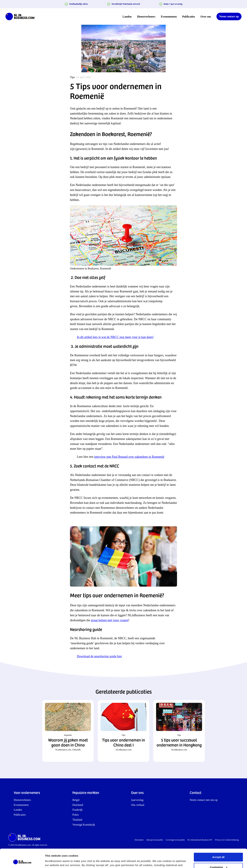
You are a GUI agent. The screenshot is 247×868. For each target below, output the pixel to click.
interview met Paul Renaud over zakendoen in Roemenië (129, 457)
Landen (127, 17)
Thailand (77, 820)
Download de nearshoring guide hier (99, 656)
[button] (68, 731)
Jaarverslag (137, 800)
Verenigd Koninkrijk (84, 825)
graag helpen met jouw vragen (110, 620)
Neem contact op (229, 16)
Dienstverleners (146, 17)
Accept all (218, 840)
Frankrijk (78, 810)
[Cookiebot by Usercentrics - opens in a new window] (22, 861)
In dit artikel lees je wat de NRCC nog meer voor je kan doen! (115, 337)
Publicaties (189, 17)
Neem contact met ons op (204, 800)
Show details (53, 861)
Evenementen (169, 17)
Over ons (206, 17)
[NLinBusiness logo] (21, 16)
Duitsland (78, 805)
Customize (219, 850)
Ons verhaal (138, 805)
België (76, 800)
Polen (75, 815)
